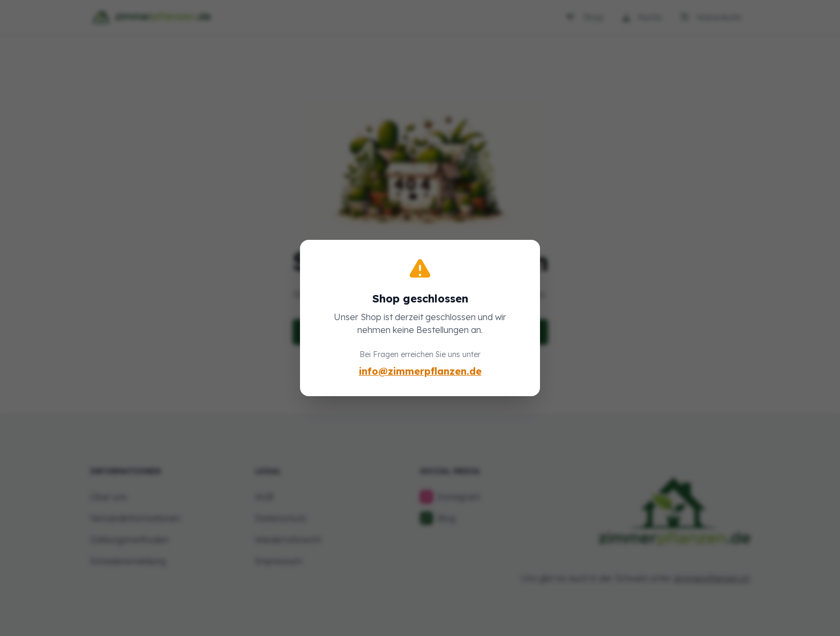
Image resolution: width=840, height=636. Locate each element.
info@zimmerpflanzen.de (420, 371)
